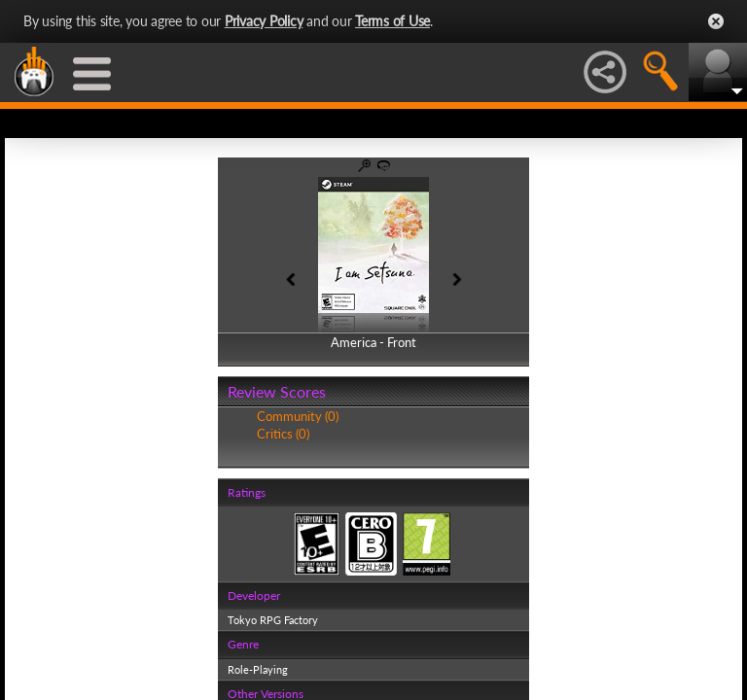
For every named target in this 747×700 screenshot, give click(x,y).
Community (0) (298, 416)
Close (716, 21)
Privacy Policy (264, 21)
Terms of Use (392, 21)
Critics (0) (283, 434)
